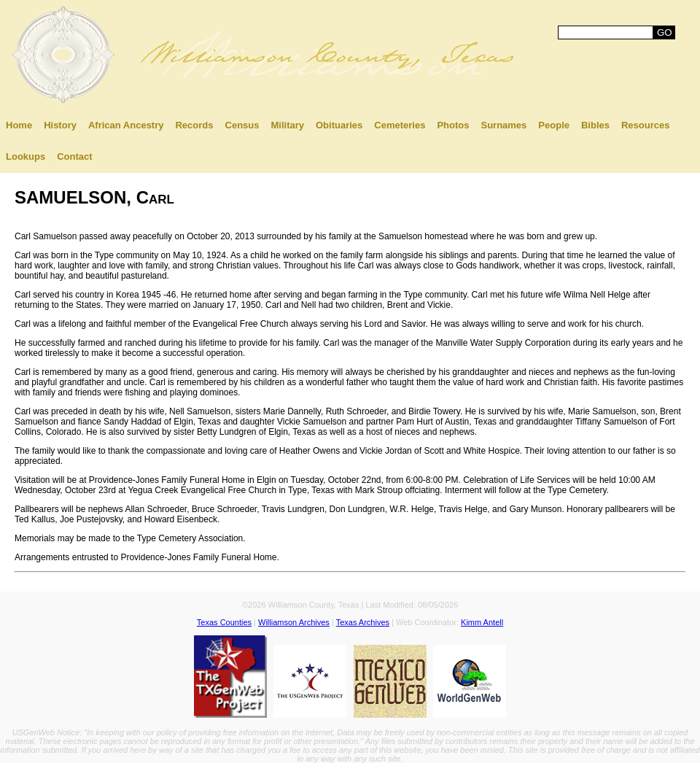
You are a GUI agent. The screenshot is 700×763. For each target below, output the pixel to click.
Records (194, 125)
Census (242, 125)
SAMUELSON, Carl (94, 197)
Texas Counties (224, 622)
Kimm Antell (482, 622)
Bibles (595, 125)
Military (287, 125)
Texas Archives (363, 622)
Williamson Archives (294, 622)
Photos (453, 125)
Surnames (503, 125)
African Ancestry (126, 125)
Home (19, 125)
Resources (645, 125)
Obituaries (339, 125)
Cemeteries (400, 125)
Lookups (26, 156)
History (60, 125)
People (554, 125)
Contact (74, 156)
